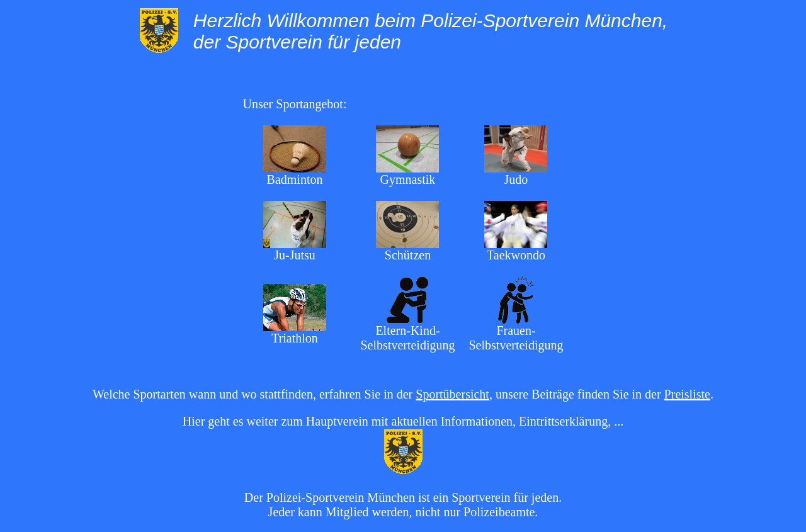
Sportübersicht (452, 394)
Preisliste (687, 394)
